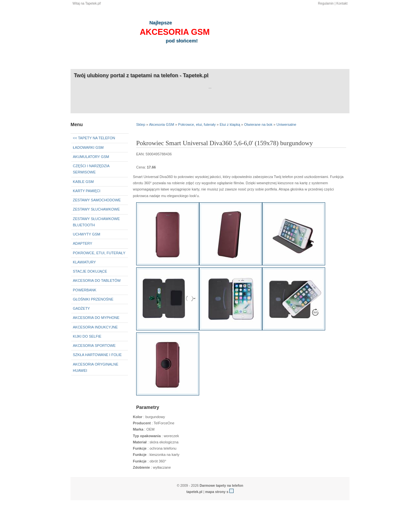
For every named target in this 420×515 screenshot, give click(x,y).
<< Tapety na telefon (94, 138)
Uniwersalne (286, 124)
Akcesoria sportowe (94, 346)
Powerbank (85, 290)
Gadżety (81, 308)
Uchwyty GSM (87, 234)
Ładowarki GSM (88, 147)
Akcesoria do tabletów (97, 280)
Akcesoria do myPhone (96, 318)
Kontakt (342, 3)
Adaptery (83, 243)
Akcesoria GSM (161, 124)
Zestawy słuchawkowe (96, 209)
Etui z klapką (230, 124)
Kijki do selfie (87, 336)
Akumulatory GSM (91, 157)
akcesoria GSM (175, 32)
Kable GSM (83, 182)
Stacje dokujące (90, 271)
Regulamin (326, 3)
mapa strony (215, 492)
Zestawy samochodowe (97, 200)
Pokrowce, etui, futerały (99, 253)
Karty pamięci (87, 191)
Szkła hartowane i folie (97, 355)
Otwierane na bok (258, 124)
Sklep (141, 124)
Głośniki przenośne (93, 299)
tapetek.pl (194, 492)
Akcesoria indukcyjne (95, 327)
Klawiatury (84, 262)
